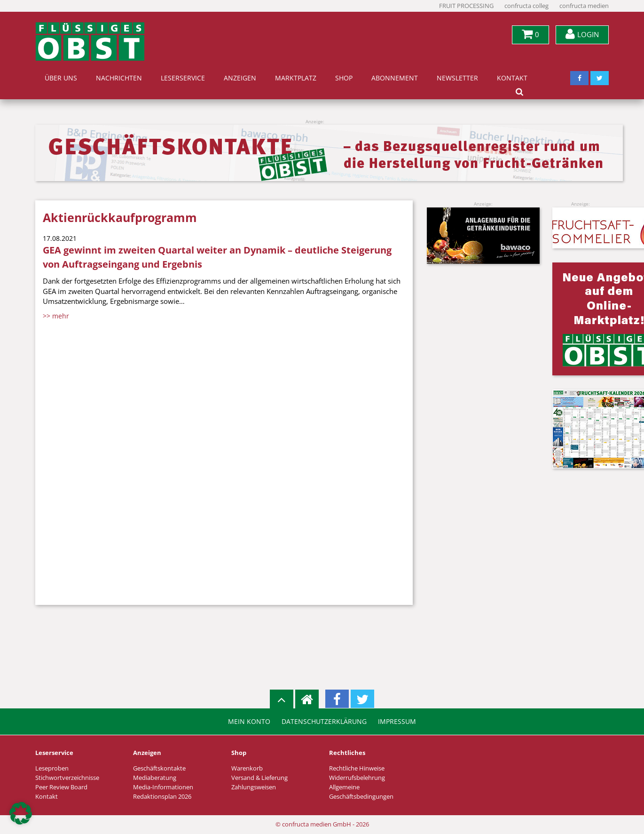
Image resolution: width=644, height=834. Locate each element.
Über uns (61, 78)
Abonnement (395, 78)
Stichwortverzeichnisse (67, 778)
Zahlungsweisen (254, 787)
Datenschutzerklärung (324, 722)
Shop (344, 78)
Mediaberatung (155, 778)
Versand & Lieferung (259, 778)
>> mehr (56, 316)
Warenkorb (247, 768)
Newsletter (457, 78)
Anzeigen (240, 78)
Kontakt (512, 78)
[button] (21, 813)
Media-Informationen (163, 787)
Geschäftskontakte (159, 768)
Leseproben (52, 768)
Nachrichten (119, 78)
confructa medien (584, 6)
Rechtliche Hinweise (357, 768)
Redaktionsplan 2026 (162, 797)
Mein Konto (249, 722)
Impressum (397, 722)
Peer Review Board (61, 787)
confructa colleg (526, 6)
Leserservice (183, 78)
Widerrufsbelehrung (357, 778)
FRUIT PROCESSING (466, 6)
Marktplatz (296, 78)
